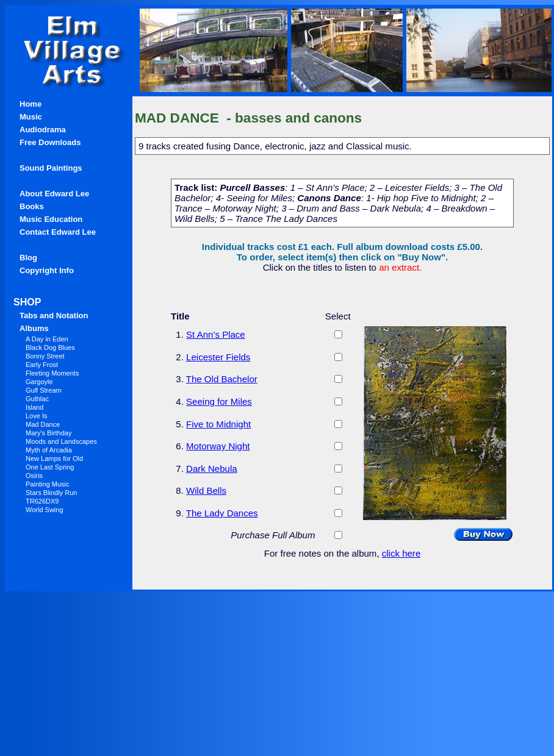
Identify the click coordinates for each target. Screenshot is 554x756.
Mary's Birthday (49, 433)
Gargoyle (39, 382)
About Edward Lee (54, 194)
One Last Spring (50, 467)
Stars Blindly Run (51, 493)
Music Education (51, 219)
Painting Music (48, 484)
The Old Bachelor (222, 379)
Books (32, 206)
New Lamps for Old (54, 458)
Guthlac (37, 399)
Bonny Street (45, 356)
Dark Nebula (212, 469)
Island (34, 407)
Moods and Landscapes (61, 441)
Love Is (36, 416)
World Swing (45, 510)
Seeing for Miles (219, 401)
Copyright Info (47, 270)
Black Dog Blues (50, 348)
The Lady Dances (222, 513)
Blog (28, 258)
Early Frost (42, 365)
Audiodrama (43, 130)
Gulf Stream (44, 390)
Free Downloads (50, 142)
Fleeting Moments (52, 373)
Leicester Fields (218, 357)
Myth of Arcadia (49, 450)
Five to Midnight (218, 424)
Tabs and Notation (54, 316)
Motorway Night (218, 446)
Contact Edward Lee (58, 232)
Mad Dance (43, 424)
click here (401, 553)
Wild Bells (206, 490)
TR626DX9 (42, 501)
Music (31, 117)
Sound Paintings (51, 168)
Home (31, 104)
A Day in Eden (47, 339)
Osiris (34, 476)
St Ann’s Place (216, 334)
